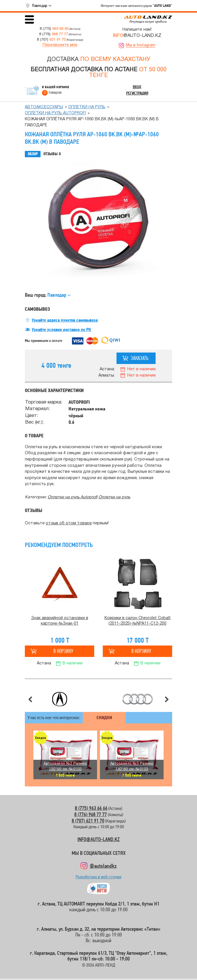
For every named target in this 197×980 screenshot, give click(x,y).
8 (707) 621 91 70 (88, 821)
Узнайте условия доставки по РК (61, 330)
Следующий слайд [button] (167, 699)
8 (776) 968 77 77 (91, 814)
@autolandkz (103, 866)
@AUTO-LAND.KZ (137, 36)
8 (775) (54, 29)
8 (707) (51, 40)
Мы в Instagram (141, 45)
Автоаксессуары (44, 107)
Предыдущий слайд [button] (30, 699)
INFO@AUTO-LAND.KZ (98, 839)
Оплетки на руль (87, 107)
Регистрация (137, 93)
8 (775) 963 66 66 (91, 808)
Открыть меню (29, 19)
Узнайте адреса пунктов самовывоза (65, 320)
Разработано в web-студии (98, 878)
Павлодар (40, 5)
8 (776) (54, 34)
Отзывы (52, 154)
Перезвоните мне (60, 45)
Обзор (33, 154)
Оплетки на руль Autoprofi (55, 113)
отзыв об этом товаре (69, 523)
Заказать (140, 358)
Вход (137, 87)
